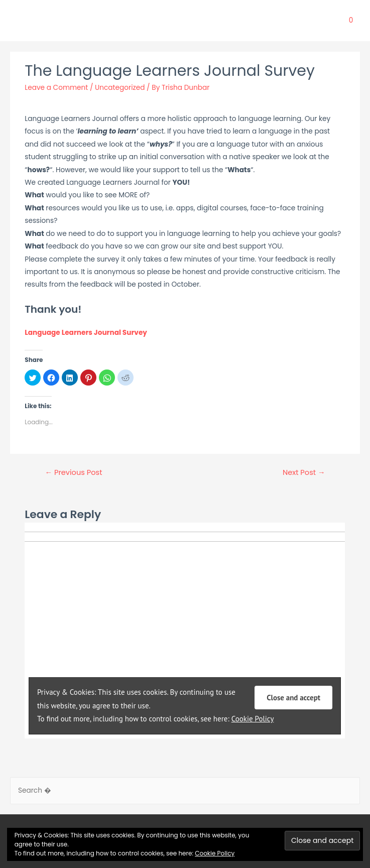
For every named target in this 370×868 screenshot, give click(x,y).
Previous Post (73, 472)
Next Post (304, 472)
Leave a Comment (56, 88)
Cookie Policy (215, 853)
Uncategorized (120, 88)
